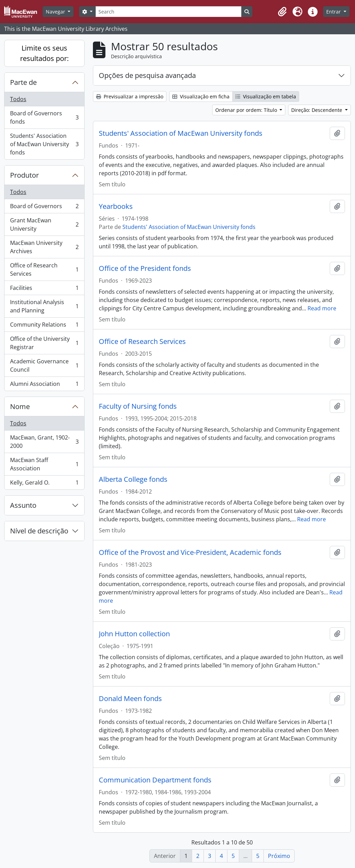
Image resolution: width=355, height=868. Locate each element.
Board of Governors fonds (44, 117)
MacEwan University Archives (44, 247)
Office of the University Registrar (44, 343)
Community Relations (44, 326)
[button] (282, 12)
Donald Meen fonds (130, 699)
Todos (18, 99)
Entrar (334, 12)
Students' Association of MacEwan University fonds (44, 144)
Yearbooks (116, 206)
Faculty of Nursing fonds (138, 406)
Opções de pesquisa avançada (147, 75)
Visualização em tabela (266, 96)
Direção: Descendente (317, 110)
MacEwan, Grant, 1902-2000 (44, 442)
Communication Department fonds (155, 780)
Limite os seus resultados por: (44, 53)
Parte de (23, 82)
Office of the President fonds (145, 268)
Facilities (44, 289)
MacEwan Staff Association (44, 464)
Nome (20, 406)
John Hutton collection (134, 634)
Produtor (24, 175)
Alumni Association (44, 385)
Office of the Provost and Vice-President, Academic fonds (190, 552)
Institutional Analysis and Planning (44, 306)
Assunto (23, 505)
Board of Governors (44, 208)
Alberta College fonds (133, 479)
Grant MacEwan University (44, 224)
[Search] (168, 12)
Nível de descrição (39, 531)
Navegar (56, 12)
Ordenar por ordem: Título (247, 110)
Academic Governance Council (44, 365)
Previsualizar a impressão (130, 96)
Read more (322, 308)
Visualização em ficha (201, 96)
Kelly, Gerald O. (44, 484)
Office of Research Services (44, 269)
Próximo (279, 856)
